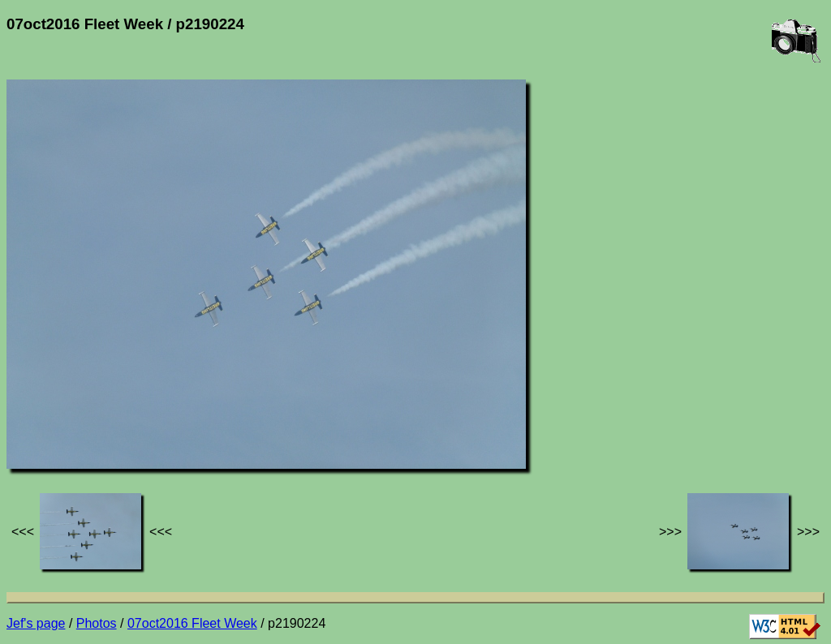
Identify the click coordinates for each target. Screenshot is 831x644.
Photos (97, 623)
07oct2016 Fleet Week (192, 623)
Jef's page (36, 623)
